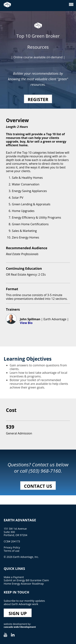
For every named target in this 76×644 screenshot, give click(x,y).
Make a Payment (14, 577)
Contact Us (38, 486)
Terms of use (12, 551)
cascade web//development (20, 627)
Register (38, 99)
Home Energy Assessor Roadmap (24, 584)
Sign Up (18, 613)
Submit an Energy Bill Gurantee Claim (26, 580)
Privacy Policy (12, 547)
